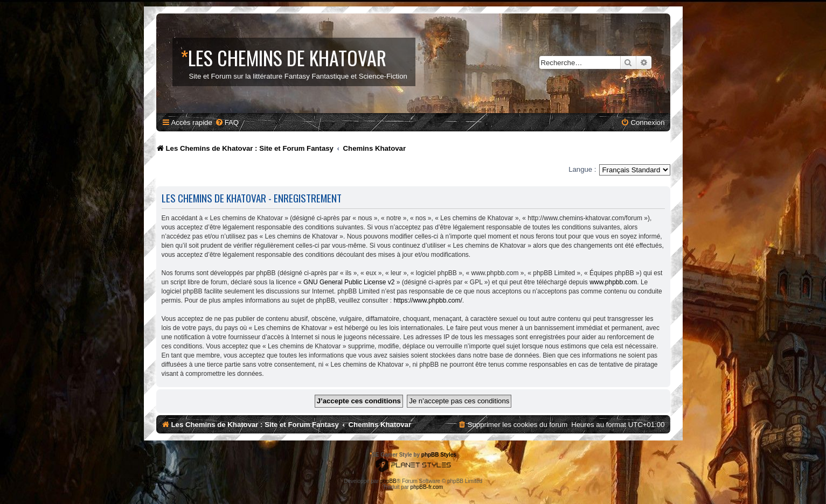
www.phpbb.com (613, 282)
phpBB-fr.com (427, 487)
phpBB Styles (439, 455)
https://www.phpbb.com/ (428, 300)
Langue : (582, 169)
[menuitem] (227, 122)
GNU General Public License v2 (349, 282)
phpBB (388, 481)
